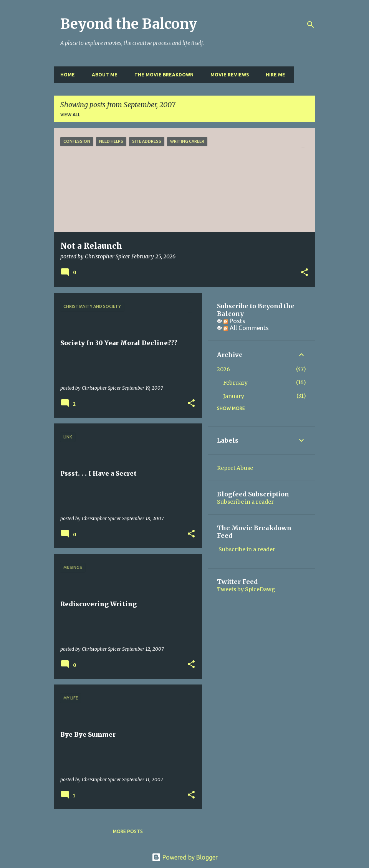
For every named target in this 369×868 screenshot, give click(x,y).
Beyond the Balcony (129, 24)
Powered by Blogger (185, 857)
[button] (304, 273)
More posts (128, 831)
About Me (105, 75)
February (235, 383)
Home (68, 75)
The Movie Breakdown (164, 75)
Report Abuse (235, 468)
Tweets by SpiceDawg (246, 589)
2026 (223, 369)
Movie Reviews (230, 75)
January (234, 396)
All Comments (246, 328)
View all (70, 115)
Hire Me (276, 75)
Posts (234, 321)
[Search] (311, 25)
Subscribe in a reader (245, 502)
